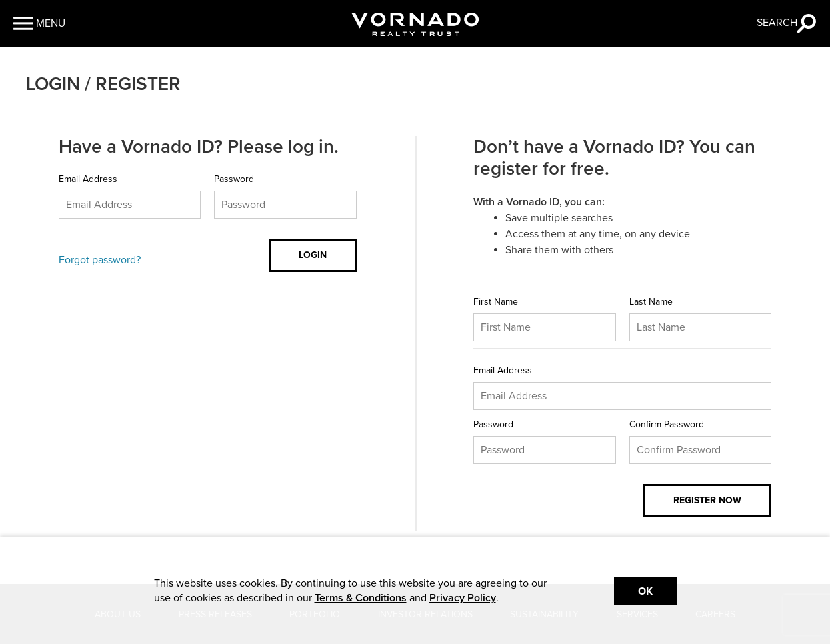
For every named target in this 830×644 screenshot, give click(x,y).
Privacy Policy (463, 598)
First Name (496, 302)
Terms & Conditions (361, 598)
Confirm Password (667, 424)
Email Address (88, 179)
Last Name (651, 302)
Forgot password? (100, 260)
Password (234, 179)
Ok (645, 591)
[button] (39, 23)
